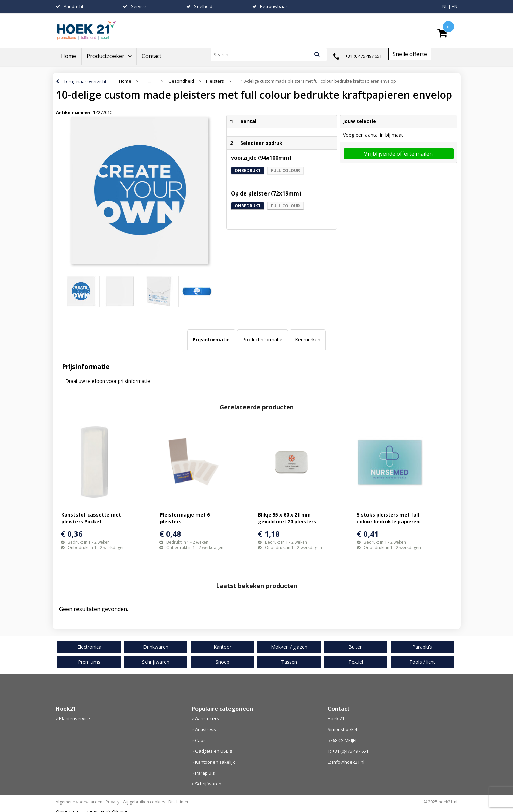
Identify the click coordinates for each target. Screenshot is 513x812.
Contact (152, 56)
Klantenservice (75, 718)
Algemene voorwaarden (79, 802)
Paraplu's (205, 773)
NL (445, 6)
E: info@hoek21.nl (346, 762)
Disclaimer (178, 802)
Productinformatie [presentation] (262, 340)
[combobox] (262, 54)
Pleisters (215, 81)
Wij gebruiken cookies (144, 802)
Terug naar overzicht (85, 81)
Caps (200, 740)
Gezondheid (181, 81)
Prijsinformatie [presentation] (211, 340)
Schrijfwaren (208, 784)
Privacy (113, 802)
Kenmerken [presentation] (308, 340)
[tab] (211, 340)
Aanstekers (207, 718)
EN (455, 6)
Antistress (206, 729)
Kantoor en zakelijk (215, 762)
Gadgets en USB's (214, 751)
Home (69, 56)
